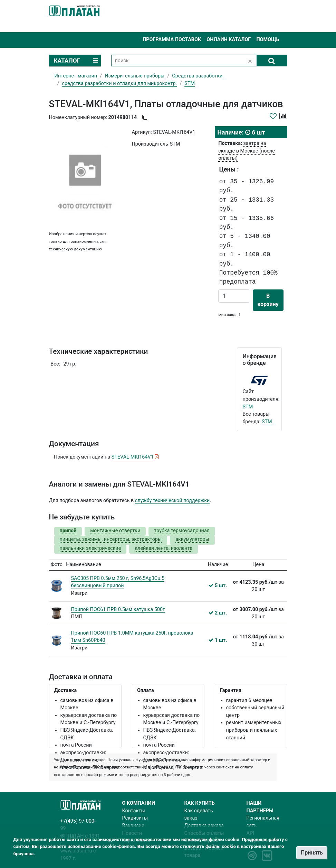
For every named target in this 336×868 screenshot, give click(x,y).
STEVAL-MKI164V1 (133, 457)
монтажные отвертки (115, 531)
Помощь (268, 40)
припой (68, 531)
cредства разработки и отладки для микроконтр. (119, 84)
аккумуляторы (192, 539)
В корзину (268, 300)
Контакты (134, 811)
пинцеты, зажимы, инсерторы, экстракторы (111, 539)
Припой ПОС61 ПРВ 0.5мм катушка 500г (118, 610)
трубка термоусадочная (182, 531)
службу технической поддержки (172, 501)
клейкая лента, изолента (164, 548)
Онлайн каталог (229, 40)
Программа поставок (172, 40)
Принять (312, 853)
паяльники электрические (90, 548)
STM (248, 407)
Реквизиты (135, 818)
